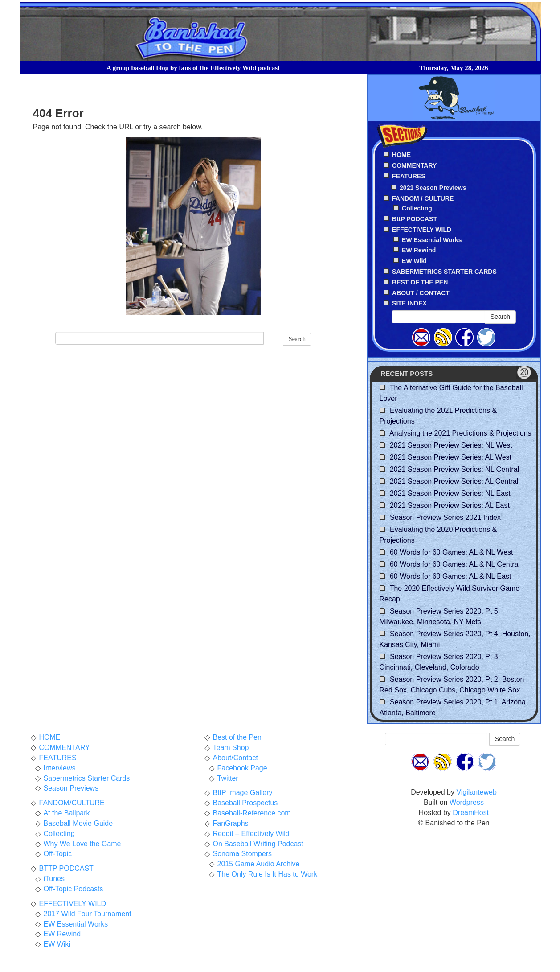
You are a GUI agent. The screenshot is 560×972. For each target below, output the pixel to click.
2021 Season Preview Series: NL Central (454, 469)
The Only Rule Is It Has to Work (268, 874)
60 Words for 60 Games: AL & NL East (450, 576)
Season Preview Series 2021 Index (445, 517)
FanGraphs (231, 823)
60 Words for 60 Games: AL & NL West (452, 552)
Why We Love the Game (82, 844)
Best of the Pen (237, 737)
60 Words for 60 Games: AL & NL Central (455, 564)
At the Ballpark (67, 813)
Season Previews (71, 788)
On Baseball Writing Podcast (258, 844)
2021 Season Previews (433, 188)
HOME (50, 737)
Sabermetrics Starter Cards (87, 778)
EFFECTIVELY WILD (73, 904)
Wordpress (467, 802)
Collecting (417, 208)
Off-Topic (58, 854)
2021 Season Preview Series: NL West (451, 445)
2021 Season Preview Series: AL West (451, 457)
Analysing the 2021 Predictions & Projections (460, 433)
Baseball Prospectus (245, 803)
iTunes (54, 879)
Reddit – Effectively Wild (251, 834)
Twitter (228, 778)
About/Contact (235, 758)
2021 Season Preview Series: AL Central (454, 481)
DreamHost (471, 813)
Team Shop (231, 748)
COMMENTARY (65, 748)
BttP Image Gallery (243, 793)
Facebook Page (242, 768)
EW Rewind (419, 250)
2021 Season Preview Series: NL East (450, 493)
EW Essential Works (432, 240)
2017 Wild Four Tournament (88, 914)
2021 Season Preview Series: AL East (450, 505)
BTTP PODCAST (66, 868)
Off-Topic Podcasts (74, 889)
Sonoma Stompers (243, 854)
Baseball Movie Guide (78, 823)
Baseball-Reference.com (252, 813)
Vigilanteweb (476, 792)
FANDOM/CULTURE (72, 803)
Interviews (60, 768)
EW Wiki (414, 261)
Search (297, 339)
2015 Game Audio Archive (259, 864)
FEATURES (58, 758)
